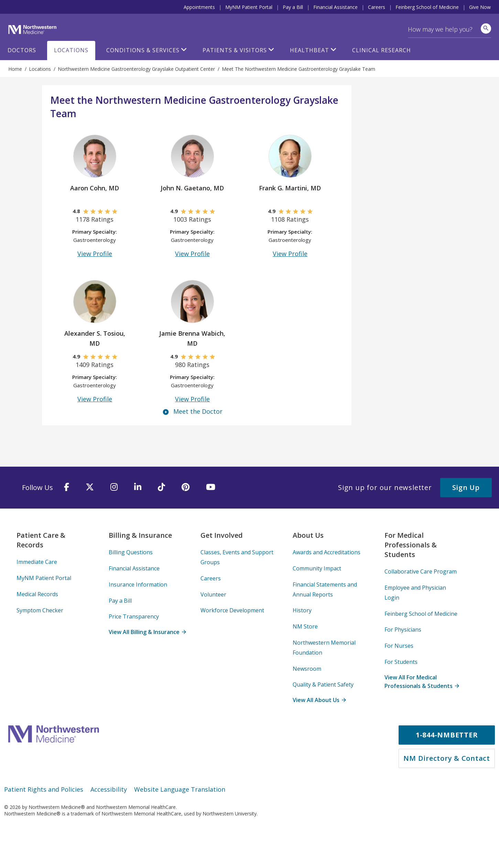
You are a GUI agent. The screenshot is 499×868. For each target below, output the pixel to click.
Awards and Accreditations (327, 552)
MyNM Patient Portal (249, 7)
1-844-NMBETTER (447, 735)
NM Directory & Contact (447, 758)
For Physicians (403, 630)
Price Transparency (134, 616)
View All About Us (319, 700)
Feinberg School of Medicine (427, 7)
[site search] (486, 29)
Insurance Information (138, 585)
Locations (71, 50)
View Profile (95, 254)
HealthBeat (310, 50)
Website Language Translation (180, 789)
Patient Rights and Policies (44, 789)
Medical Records (37, 594)
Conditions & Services (143, 50)
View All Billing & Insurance (147, 632)
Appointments (199, 7)
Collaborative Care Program (421, 571)
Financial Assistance (335, 7)
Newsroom (307, 669)
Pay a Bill (293, 7)
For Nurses (399, 646)
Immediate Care (37, 562)
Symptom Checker (40, 610)
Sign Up (466, 487)
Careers (377, 7)
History (302, 610)
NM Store (305, 626)
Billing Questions (131, 552)
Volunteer (213, 594)
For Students (401, 662)
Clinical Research (382, 50)
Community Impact (317, 568)
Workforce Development (232, 610)
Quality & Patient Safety (323, 685)
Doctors (22, 50)
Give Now (480, 7)
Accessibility (109, 789)
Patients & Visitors (235, 50)
